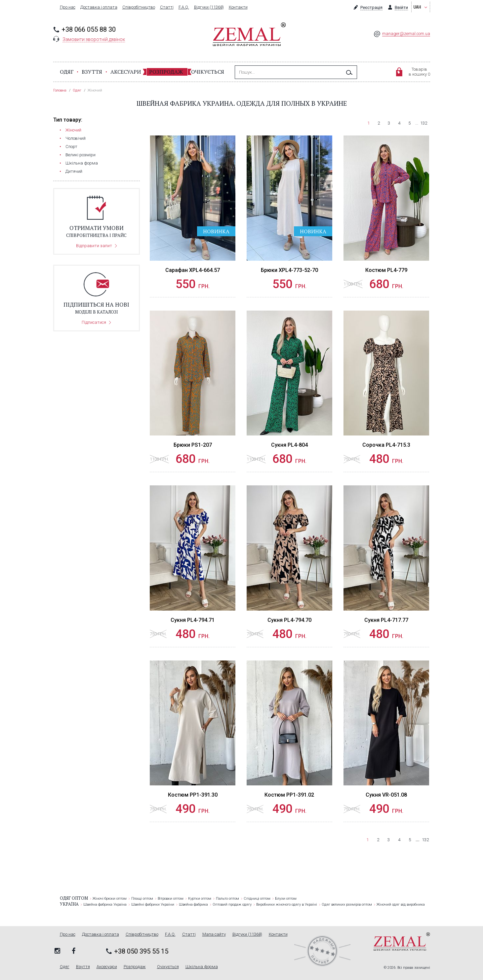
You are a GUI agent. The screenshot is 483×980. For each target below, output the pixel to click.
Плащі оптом (142, 899)
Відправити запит (94, 246)
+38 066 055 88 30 (89, 29)
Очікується (208, 72)
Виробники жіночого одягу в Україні (287, 905)
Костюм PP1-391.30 (193, 795)
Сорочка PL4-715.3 (386, 445)
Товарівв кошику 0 (419, 72)
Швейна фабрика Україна (105, 905)
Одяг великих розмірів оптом (347, 905)
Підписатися (94, 322)
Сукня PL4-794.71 (193, 620)
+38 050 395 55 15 (141, 951)
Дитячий (74, 171)
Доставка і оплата (99, 7)
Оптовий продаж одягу (232, 905)
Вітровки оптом (171, 899)
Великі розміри (80, 155)
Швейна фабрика (193, 905)
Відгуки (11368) (209, 7)
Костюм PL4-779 (386, 270)
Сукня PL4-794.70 (289, 620)
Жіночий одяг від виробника (401, 905)
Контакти (238, 7)
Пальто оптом (227, 899)
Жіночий (73, 130)
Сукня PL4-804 (289, 445)
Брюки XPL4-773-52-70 (289, 270)
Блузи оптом (286, 899)
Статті (167, 7)
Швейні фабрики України (153, 905)
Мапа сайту (214, 934)
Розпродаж (166, 72)
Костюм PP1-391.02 (289, 795)
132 (424, 123)
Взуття (92, 72)
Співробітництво (139, 7)
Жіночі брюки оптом (110, 899)
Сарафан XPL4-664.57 (193, 270)
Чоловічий (76, 138)
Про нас (68, 7)
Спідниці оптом (257, 899)
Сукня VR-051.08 (386, 795)
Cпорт (71, 147)
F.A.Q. (184, 7)
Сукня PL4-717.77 (386, 620)
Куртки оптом (200, 899)
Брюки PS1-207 (193, 445)
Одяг (67, 72)
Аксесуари (126, 72)
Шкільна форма (82, 163)
